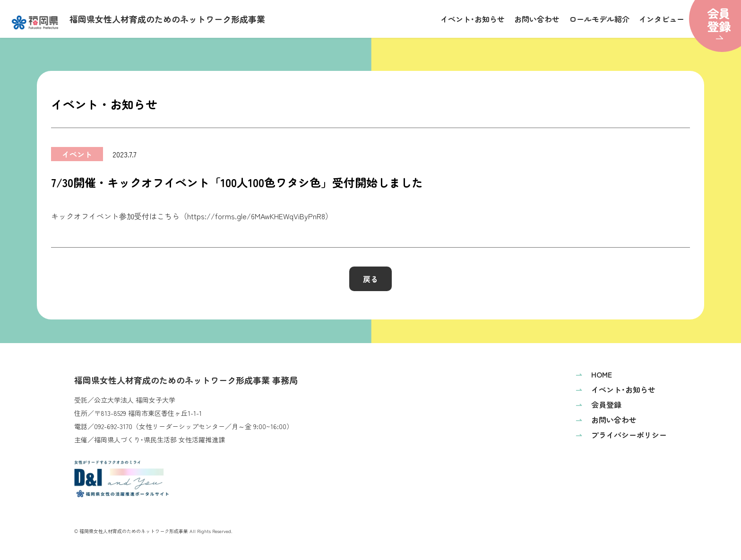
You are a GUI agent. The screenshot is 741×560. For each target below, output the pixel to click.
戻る (370, 279)
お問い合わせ (537, 19)
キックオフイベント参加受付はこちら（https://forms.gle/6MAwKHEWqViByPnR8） (192, 216)
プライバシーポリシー (621, 435)
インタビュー (662, 19)
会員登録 (599, 405)
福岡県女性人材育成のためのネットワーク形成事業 (138, 21)
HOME (594, 374)
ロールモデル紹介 (599, 19)
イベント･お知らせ (473, 19)
